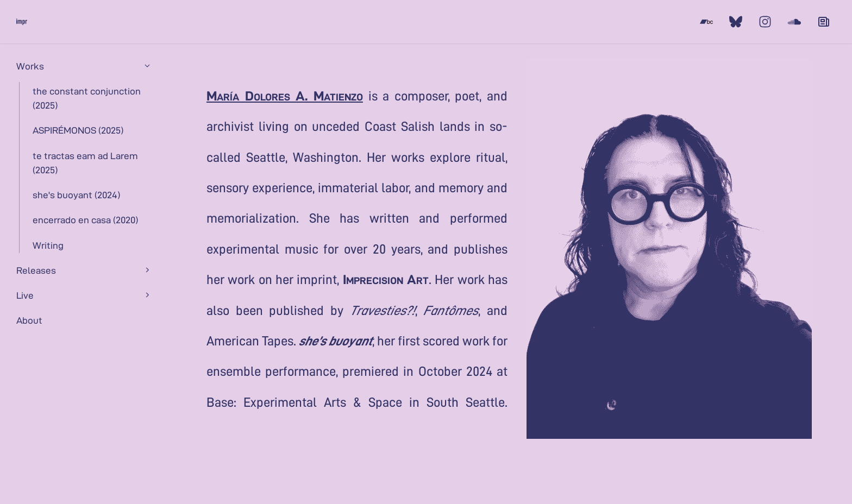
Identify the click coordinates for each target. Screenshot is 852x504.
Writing (48, 245)
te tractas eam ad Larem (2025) (85, 162)
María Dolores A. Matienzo (285, 95)
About (29, 320)
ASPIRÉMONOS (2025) (78, 130)
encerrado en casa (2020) (85, 219)
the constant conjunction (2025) (87, 98)
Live (84, 295)
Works (84, 66)
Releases (84, 270)
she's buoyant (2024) (76, 194)
